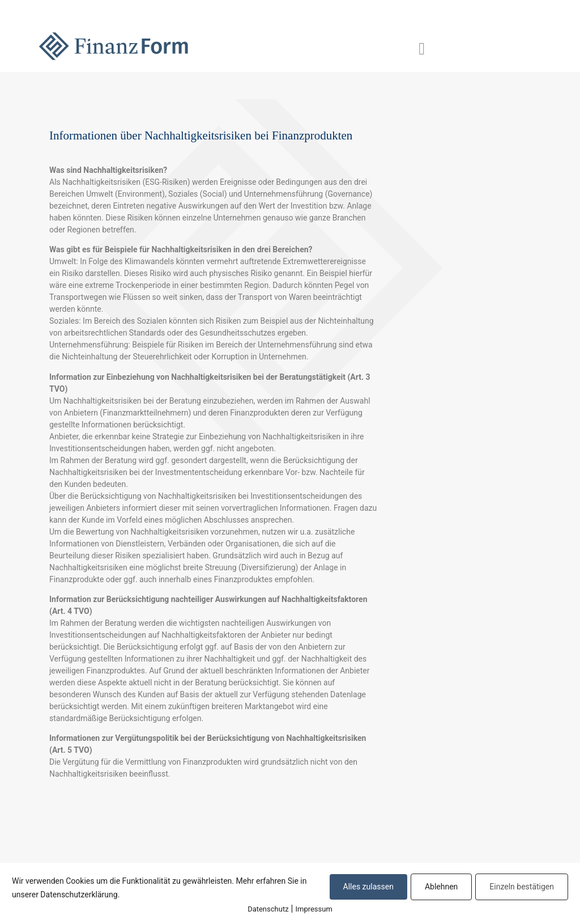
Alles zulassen (368, 887)
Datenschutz (268, 909)
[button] (422, 48)
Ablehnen (441, 887)
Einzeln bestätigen (522, 887)
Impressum (314, 909)
